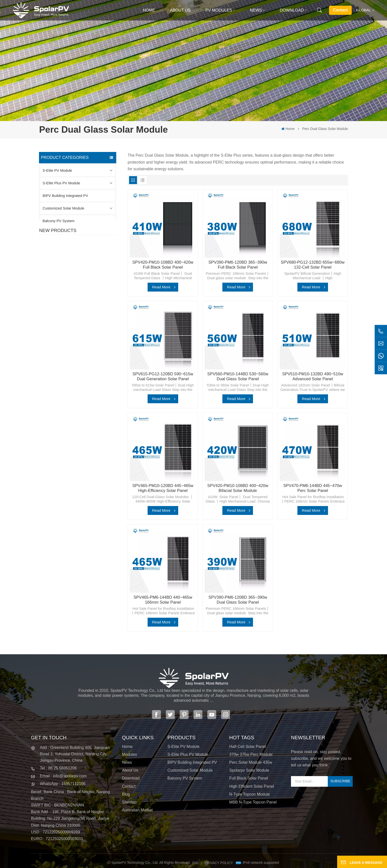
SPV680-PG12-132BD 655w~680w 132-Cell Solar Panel (313, 265)
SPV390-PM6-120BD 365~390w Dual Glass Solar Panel (238, 600)
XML (196, 863)
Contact (340, 10)
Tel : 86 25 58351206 (58, 768)
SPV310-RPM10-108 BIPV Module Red (88, 284)
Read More (161, 287)
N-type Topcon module (250, 794)
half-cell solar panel (248, 747)
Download (292, 10)
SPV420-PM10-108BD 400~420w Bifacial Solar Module (238, 488)
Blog (126, 794)
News (256, 10)
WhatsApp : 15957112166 (63, 784)
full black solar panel (249, 778)
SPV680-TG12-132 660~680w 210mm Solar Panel (86, 313)
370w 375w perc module (251, 754)
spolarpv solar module (249, 770)
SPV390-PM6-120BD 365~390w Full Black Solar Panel (238, 265)
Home (149, 10)
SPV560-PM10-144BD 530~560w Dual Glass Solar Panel (238, 376)
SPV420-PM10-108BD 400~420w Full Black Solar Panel (88, 255)
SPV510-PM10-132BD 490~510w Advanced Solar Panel (313, 376)
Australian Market (137, 810)
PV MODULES (219, 10)
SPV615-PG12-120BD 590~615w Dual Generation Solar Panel (163, 376)
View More (78, 265)
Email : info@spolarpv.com (63, 776)
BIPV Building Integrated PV (65, 196)
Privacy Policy (219, 863)
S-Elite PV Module (57, 170)
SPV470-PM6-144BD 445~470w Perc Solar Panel (313, 488)
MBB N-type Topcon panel (253, 802)
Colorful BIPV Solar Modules (90, 340)
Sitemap (129, 802)
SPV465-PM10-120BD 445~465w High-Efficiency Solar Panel (163, 488)
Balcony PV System (59, 221)
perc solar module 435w (251, 762)
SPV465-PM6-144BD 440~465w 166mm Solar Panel (163, 600)
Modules (129, 754)
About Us (180, 10)
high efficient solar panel (252, 786)
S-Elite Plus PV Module (61, 183)
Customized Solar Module (64, 208)
